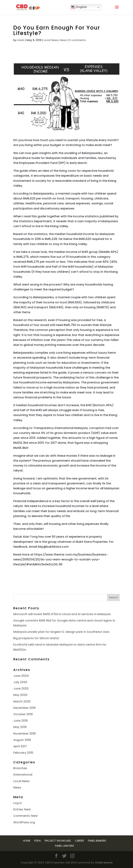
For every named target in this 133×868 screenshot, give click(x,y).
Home (27, 841)
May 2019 (20, 727)
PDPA (38, 841)
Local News (51, 40)
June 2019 (20, 721)
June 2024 (21, 676)
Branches (20, 768)
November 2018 (24, 734)
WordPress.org (24, 822)
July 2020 (20, 682)
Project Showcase (58, 841)
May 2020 (20, 695)
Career (79, 841)
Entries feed (22, 809)
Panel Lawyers (65, 846)
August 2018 (22, 740)
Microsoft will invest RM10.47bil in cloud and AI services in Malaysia (62, 614)
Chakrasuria (104, 863)
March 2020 (22, 701)
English (79, 7)
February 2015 (23, 753)
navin (21, 40)
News (63, 40)
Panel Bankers (97, 841)
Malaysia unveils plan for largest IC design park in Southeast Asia (61, 632)
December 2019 (24, 708)
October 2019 (23, 714)
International (23, 775)
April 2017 (20, 746)
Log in (18, 803)
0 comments (77, 40)
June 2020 (21, 689)
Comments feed (25, 816)
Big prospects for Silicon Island (36, 638)
